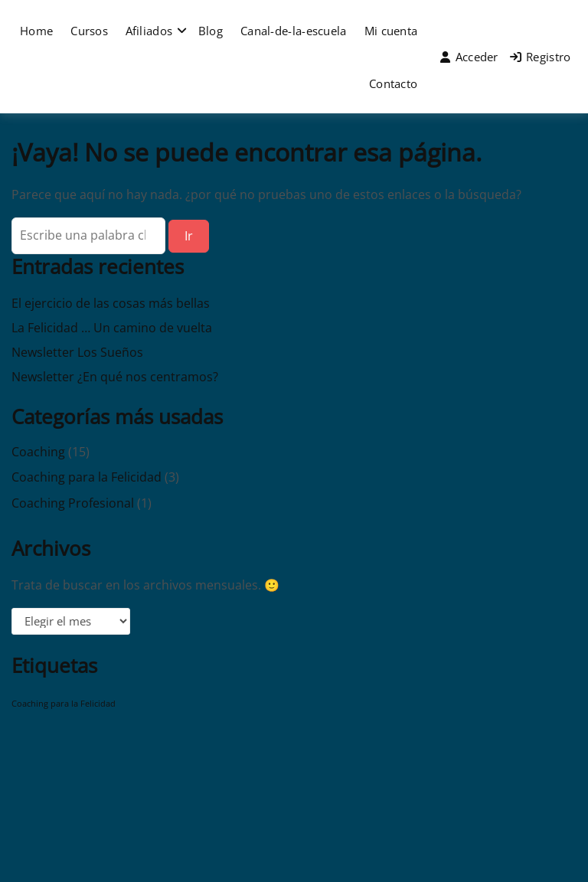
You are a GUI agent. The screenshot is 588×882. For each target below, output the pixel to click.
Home (36, 31)
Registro (541, 57)
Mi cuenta (391, 31)
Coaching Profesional (73, 503)
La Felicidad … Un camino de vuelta (112, 328)
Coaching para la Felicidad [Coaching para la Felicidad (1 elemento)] (64, 704)
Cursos (89, 31)
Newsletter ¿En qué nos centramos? (115, 377)
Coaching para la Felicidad (87, 477)
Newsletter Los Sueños (77, 352)
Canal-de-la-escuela (294, 31)
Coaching (38, 452)
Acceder (469, 57)
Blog (211, 31)
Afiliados (149, 31)
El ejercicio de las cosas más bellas (111, 303)
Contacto (393, 83)
